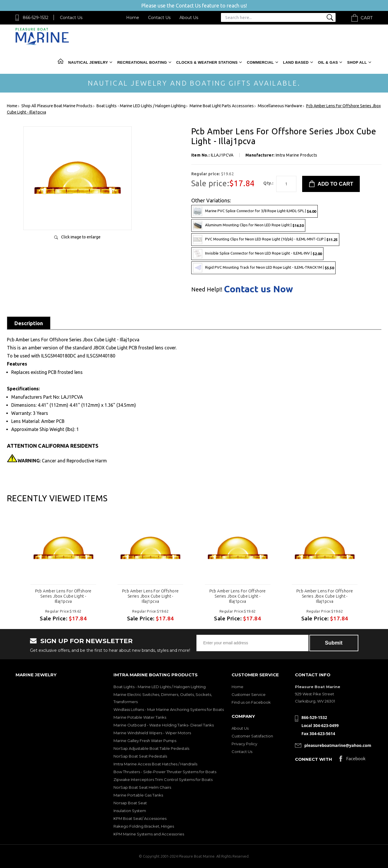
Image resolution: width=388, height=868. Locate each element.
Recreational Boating (142, 62)
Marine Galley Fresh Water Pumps (145, 741)
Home (133, 18)
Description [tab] (29, 323)
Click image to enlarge (81, 237)
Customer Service (249, 694)
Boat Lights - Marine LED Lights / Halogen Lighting (160, 687)
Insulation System (130, 811)
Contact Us (71, 18)
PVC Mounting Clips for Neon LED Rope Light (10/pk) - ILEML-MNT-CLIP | (265, 240)
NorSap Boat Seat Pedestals (140, 756)
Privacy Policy (244, 744)
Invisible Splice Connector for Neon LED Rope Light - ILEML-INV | (257, 254)
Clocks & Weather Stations (207, 62)
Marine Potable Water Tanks (140, 717)
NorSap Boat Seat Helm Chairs (142, 787)
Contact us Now (258, 289)
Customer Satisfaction (252, 736)
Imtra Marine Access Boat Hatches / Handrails (155, 764)
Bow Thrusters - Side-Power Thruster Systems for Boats (165, 772)
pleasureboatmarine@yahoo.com (338, 745)
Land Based (296, 62)
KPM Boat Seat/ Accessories (140, 818)
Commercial (260, 62)
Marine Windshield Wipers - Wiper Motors (152, 733)
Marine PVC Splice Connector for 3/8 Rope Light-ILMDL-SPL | (254, 211)
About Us (189, 18)
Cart (367, 18)
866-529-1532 (36, 18)
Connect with (314, 759)
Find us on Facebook (251, 702)
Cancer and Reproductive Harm (62, 461)
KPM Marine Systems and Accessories (149, 834)
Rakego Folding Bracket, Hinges (144, 826)
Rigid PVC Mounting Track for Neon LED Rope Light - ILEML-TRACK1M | (263, 268)
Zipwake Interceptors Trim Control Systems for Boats (163, 779)
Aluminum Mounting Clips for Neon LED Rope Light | (248, 225)
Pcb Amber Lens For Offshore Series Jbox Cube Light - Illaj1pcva (63, 596)
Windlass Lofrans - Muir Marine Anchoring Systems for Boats (169, 709)
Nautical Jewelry (88, 62)
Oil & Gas (328, 62)
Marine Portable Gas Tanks (138, 795)
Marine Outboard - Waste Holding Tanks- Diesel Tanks (164, 725)
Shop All (357, 62)
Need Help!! (207, 289)
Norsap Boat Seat (130, 803)
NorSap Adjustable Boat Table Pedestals (151, 748)
